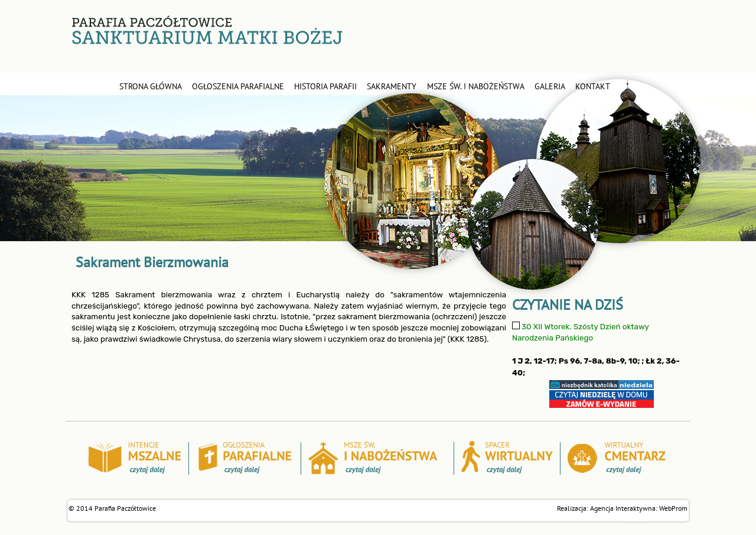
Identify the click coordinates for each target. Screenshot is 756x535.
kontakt (593, 86)
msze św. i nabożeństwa (476, 86)
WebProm (673, 508)
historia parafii (325, 86)
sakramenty (392, 86)
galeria (550, 86)
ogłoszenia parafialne (238, 86)
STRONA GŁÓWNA (151, 86)
